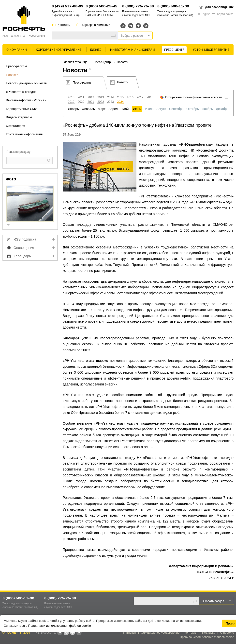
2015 (120, 97)
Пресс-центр (174, 50)
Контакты (64, 25)
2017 (140, 97)
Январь (73, 109)
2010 (71, 97)
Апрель (114, 109)
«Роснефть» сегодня (21, 92)
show (10, 225)
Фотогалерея (15, 126)
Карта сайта (225, 14)
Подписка (209, 633)
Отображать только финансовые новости (193, 97)
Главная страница (75, 62)
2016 (130, 97)
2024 (120, 102)
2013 (101, 97)
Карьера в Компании (96, 25)
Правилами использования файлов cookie (60, 626)
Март (102, 109)
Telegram (131, 26)
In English (204, 14)
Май (125, 109)
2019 (71, 102)
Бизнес (96, 50)
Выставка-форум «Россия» (26, 100)
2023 (111, 102)
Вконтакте (123, 26)
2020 (81, 102)
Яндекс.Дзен (138, 26)
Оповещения (24, 248)
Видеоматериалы (19, 117)
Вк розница (146, 26)
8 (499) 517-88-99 (67, 7)
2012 (91, 97)
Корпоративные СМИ (22, 109)
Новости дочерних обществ (26, 83)
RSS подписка (25, 239)
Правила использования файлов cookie (207, 637)
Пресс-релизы (16, 66)
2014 (111, 97)
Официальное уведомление (160, 633)
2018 (150, 97)
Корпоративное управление (59, 50)
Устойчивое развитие (211, 50)
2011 (81, 97)
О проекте (227, 633)
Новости (12, 75)
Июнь (137, 109)
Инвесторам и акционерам (133, 50)
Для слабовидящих (219, 7)
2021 (91, 102)
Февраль (88, 109)
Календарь (22, 256)
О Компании (17, 50)
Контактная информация (24, 134)
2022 (101, 102)
